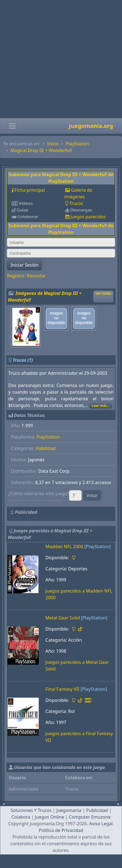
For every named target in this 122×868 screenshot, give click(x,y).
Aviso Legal (101, 824)
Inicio (53, 144)
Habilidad (46, 448)
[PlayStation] (97, 546)
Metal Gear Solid (63, 618)
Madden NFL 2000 (64, 546)
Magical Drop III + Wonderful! (41, 150)
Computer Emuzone (90, 817)
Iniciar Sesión (25, 265)
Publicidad (97, 810)
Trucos (76, 203)
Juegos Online (50, 817)
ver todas (103, 293)
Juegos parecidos (88, 217)
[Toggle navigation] (12, 126)
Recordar (36, 276)
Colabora (21, 817)
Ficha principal (30, 190)
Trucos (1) (23, 360)
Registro (16, 276)
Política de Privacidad (61, 830)
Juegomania (69, 810)
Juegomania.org (91, 126)
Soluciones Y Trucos (31, 810)
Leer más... (101, 406)
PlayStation (77, 144)
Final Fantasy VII (62, 689)
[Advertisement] (59, 59)
